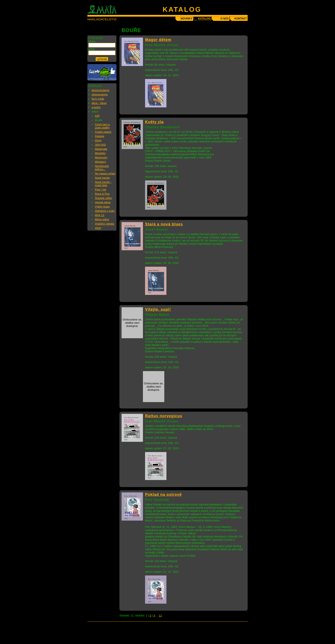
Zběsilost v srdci (105, 211)
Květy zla (154, 122)
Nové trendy (102, 178)
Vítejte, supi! (158, 309)
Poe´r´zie (101, 190)
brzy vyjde (98, 99)
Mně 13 (99, 215)
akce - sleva (99, 103)
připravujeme (100, 94)
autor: (92, 49)
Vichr (98, 228)
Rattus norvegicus (164, 416)
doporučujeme (100, 90)
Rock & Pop (102, 194)
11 (160, 615)
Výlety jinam (102, 207)
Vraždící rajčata (104, 224)
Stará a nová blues (164, 224)
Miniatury (101, 162)
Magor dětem (158, 40)
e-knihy (96, 107)
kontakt (241, 19)
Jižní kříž (100, 145)
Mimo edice (102, 219)
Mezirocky (101, 157)
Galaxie (100, 136)
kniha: (92, 41)
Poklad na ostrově (163, 495)
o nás (225, 19)
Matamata (101, 149)
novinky (186, 19)
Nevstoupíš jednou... (102, 168)
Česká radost (103, 132)
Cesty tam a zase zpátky (102, 126)
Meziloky (100, 153)
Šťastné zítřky (103, 198)
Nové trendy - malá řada (103, 184)
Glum (98, 140)
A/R (97, 116)
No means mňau (105, 173)
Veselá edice (103, 202)
